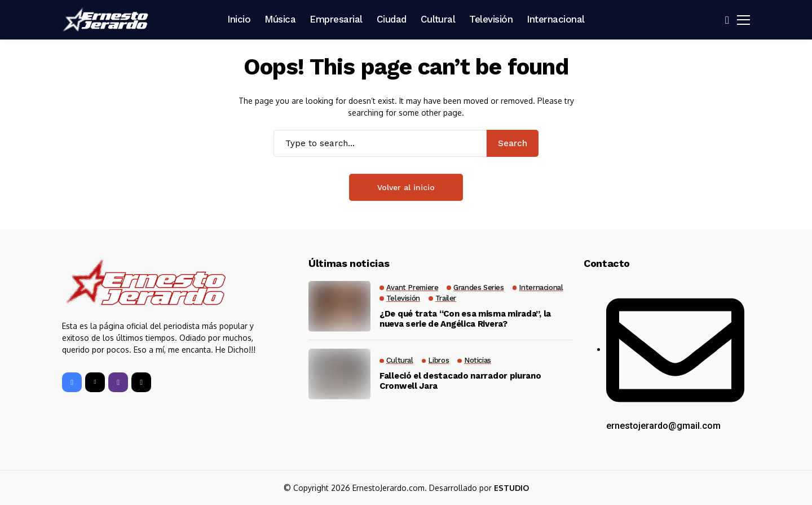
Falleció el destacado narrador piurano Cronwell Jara (460, 381)
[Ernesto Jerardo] (107, 20)
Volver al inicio (406, 187)
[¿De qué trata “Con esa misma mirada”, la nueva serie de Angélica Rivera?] (339, 306)
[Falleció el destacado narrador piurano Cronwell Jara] (339, 374)
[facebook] (72, 382)
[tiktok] (141, 382)
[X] (95, 382)
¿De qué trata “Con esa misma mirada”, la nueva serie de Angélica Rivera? (465, 319)
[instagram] (118, 382)
